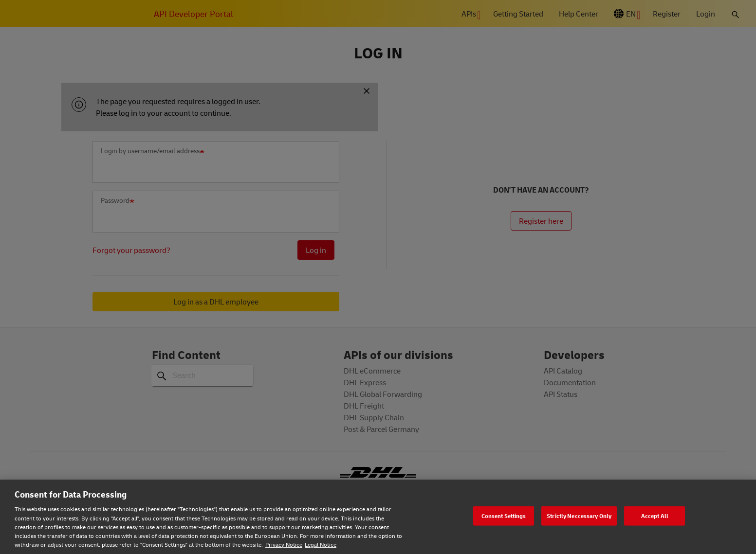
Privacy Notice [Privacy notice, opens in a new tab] (284, 545)
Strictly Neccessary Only (579, 515)
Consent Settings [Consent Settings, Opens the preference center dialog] (504, 515)
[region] (378, 517)
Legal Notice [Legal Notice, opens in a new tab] (321, 545)
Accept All (655, 515)
